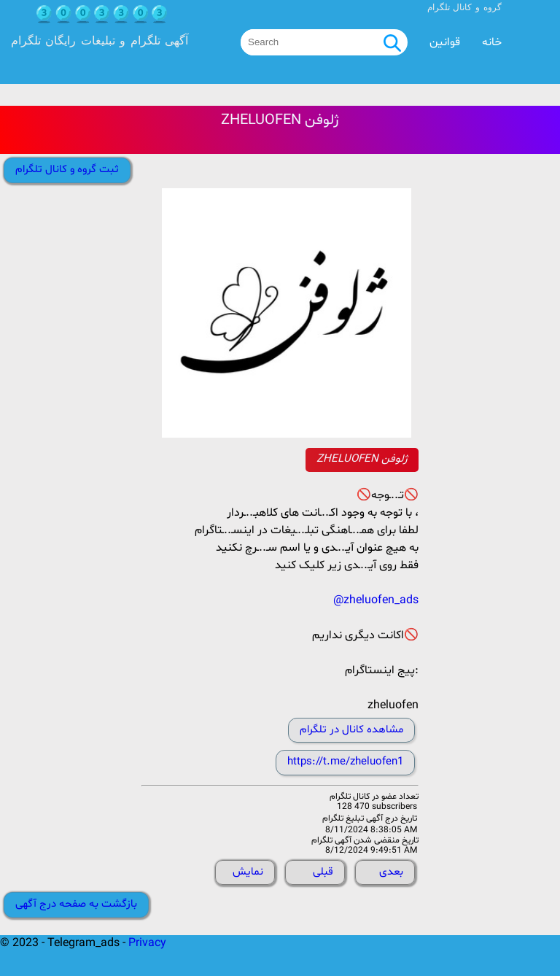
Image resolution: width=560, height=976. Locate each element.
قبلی (323, 872)
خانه (492, 42)
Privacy (147, 943)
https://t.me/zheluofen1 (345, 762)
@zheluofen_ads (376, 600)
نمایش (248, 872)
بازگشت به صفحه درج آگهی (76, 904)
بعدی (391, 872)
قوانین (445, 42)
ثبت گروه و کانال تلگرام (67, 170)
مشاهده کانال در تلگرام (351, 730)
